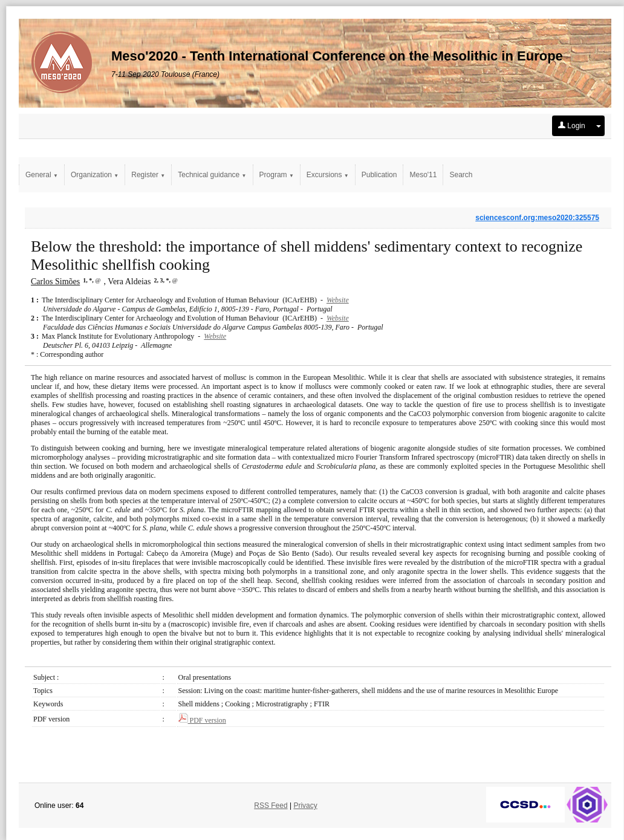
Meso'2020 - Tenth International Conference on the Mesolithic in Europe (337, 56)
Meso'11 (423, 175)
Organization (95, 175)
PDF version (202, 720)
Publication (379, 175)
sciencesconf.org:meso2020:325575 (537, 218)
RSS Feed (271, 806)
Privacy (305, 806)
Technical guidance (212, 175)
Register (148, 175)
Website (338, 300)
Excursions (328, 175)
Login (572, 126)
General (42, 175)
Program (277, 175)
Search (461, 175)
